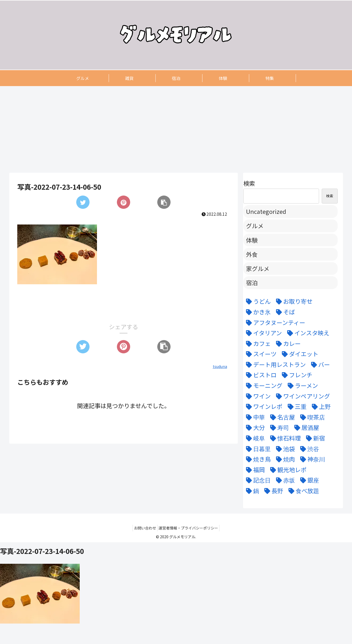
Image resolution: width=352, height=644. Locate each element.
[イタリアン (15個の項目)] (263, 333)
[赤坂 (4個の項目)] (284, 480)
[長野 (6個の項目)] (272, 491)
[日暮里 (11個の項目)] (257, 449)
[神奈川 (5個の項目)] (311, 459)
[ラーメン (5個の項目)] (302, 385)
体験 (252, 240)
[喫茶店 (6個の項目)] (311, 417)
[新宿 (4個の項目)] (314, 438)
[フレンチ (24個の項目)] (296, 375)
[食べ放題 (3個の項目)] (302, 491)
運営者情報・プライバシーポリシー (190, 528)
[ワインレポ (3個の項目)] (263, 406)
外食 (252, 254)
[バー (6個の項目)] (319, 365)
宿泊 (252, 282)
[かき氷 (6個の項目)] (257, 312)
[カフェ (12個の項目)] (257, 344)
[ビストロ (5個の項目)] (260, 375)
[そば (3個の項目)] (284, 312)
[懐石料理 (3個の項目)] (284, 438)
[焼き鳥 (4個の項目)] (257, 459)
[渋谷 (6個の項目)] (308, 449)
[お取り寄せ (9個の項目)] (293, 301)
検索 (249, 183)
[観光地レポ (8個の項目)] (287, 470)
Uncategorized (266, 211)
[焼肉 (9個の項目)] (284, 459)
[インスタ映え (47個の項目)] (307, 333)
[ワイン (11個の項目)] (257, 396)
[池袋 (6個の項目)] (284, 449)
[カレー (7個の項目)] (287, 344)
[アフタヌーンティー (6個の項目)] (274, 323)
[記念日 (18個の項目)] (257, 480)
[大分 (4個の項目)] (254, 427)
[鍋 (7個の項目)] (251, 491)
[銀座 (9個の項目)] (308, 480)
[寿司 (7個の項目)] (278, 427)
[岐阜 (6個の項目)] (254, 438)
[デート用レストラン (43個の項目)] (275, 365)
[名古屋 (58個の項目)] (281, 417)
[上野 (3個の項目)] (320, 406)
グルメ (255, 226)
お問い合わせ (143, 528)
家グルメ (258, 268)
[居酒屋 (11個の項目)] (305, 427)
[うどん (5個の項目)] (257, 301)
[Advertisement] (169, 129)
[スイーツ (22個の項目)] (260, 354)
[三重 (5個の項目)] (296, 406)
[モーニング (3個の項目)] (263, 385)
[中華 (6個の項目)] (254, 417)
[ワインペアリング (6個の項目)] (302, 396)
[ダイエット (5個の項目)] (299, 354)
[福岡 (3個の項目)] (254, 470)
